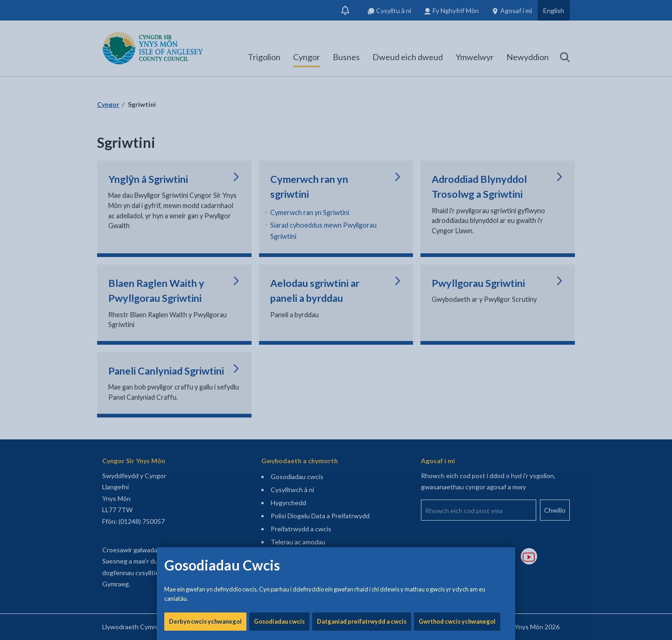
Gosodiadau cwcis (279, 317)
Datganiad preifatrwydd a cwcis (362, 317)
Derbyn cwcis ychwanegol (205, 317)
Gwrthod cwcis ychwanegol (457, 317)
